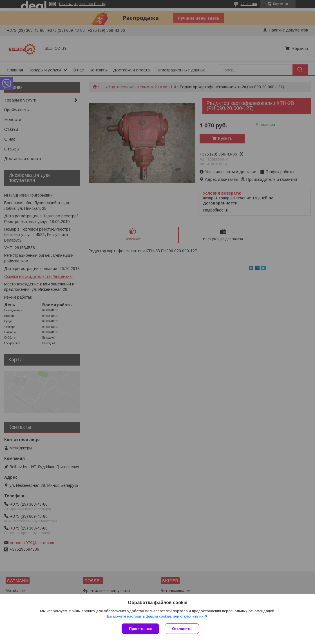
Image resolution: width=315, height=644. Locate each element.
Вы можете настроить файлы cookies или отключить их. (156, 616)
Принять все (140, 629)
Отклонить (182, 629)
